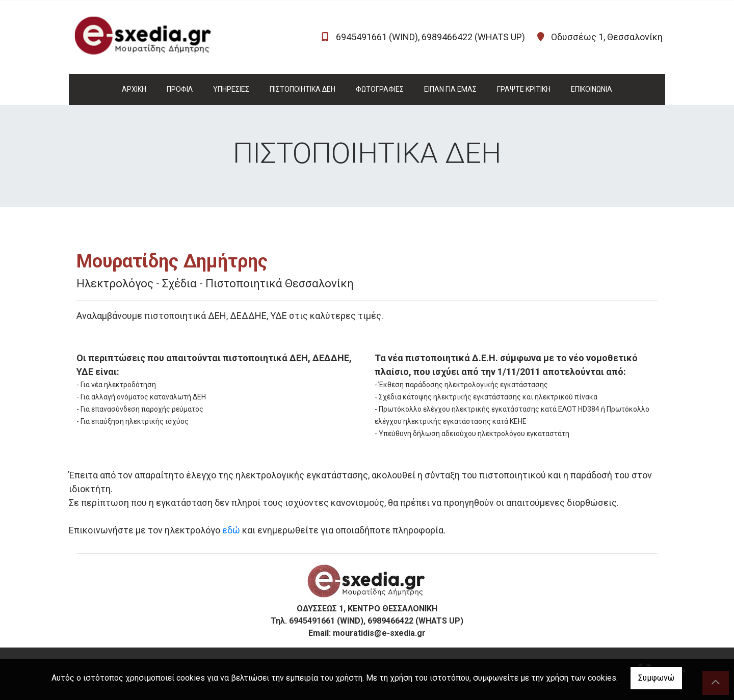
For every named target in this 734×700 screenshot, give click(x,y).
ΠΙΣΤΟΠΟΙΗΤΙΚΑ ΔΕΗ (303, 89)
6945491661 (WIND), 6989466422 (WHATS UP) (430, 37)
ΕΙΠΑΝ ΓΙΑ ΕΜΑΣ (450, 89)
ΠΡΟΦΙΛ (180, 89)
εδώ (231, 530)
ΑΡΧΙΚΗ (134, 89)
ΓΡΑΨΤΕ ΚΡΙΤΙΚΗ (524, 89)
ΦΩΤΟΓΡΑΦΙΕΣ (380, 89)
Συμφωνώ (656, 678)
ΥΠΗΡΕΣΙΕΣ (231, 89)
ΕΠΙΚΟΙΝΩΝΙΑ (592, 89)
